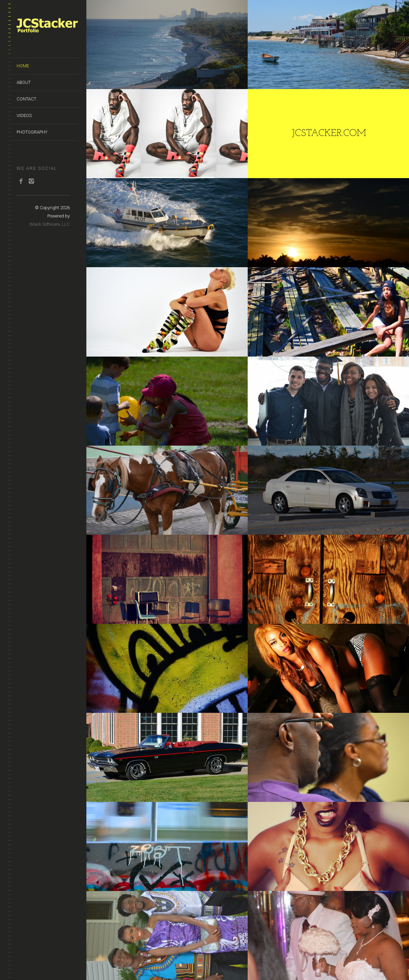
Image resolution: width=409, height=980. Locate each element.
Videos (24, 115)
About (24, 82)
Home (23, 66)
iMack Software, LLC (50, 224)
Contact (26, 99)
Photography (32, 132)
